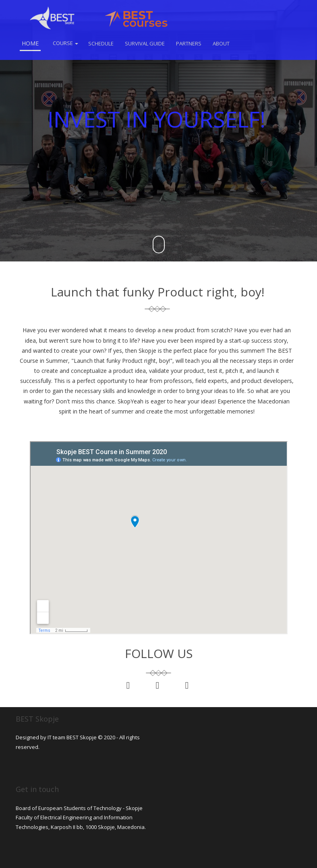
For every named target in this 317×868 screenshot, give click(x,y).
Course (65, 43)
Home (30, 43)
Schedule (101, 43)
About (221, 43)
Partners (189, 43)
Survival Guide (145, 43)
